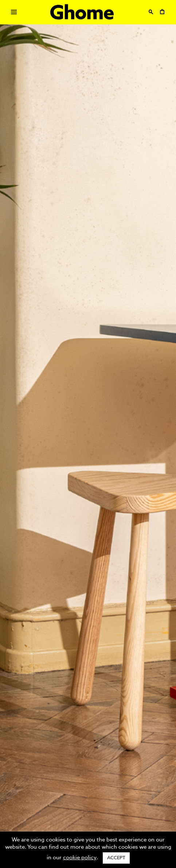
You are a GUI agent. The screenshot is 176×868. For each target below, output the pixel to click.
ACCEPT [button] (116, 858)
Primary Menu (12, 13)
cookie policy (80, 858)
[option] (88, 434)
